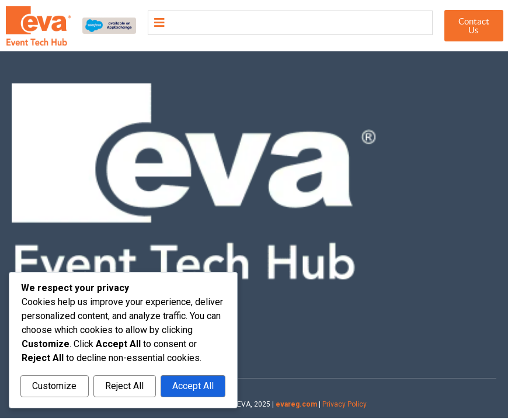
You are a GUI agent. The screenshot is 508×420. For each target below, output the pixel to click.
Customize (54, 386)
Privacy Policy (345, 404)
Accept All (193, 386)
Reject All (124, 386)
